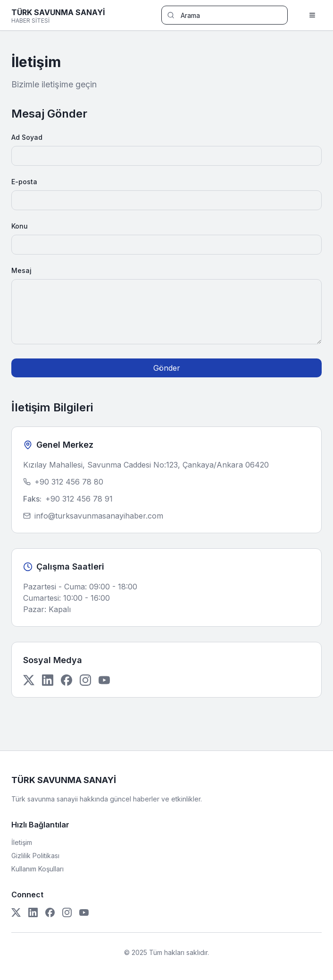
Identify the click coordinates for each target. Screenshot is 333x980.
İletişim (22, 842)
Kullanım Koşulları (37, 869)
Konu (20, 226)
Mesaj (21, 270)
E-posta (24, 182)
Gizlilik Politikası (35, 856)
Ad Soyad (27, 137)
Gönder (167, 368)
